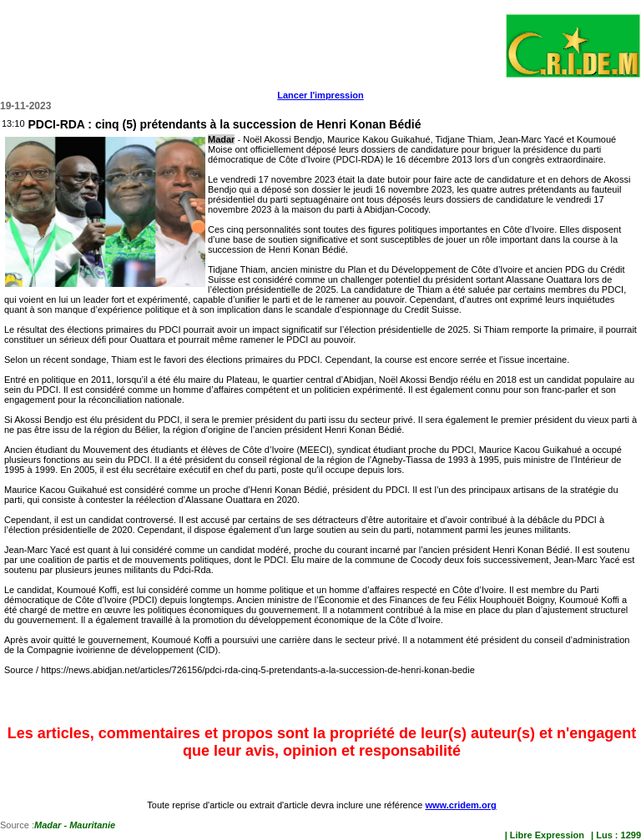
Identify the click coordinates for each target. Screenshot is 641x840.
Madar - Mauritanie (75, 825)
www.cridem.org (460, 805)
